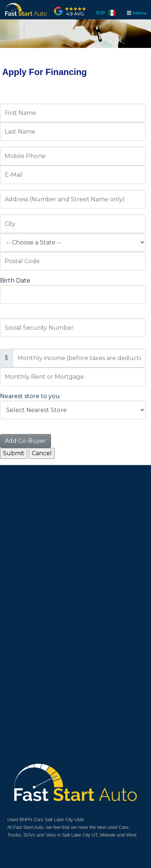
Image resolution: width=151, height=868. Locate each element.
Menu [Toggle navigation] (136, 13)
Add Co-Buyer (26, 441)
